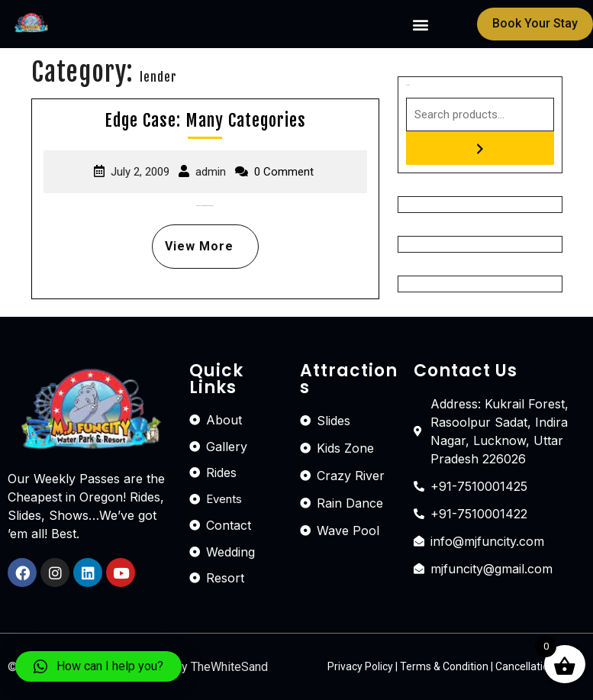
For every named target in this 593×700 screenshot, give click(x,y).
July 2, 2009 (140, 172)
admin (211, 172)
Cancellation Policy (540, 666)
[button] (421, 24)
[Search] (480, 148)
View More (193, 239)
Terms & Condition (444, 666)
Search (408, 85)
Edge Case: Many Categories (205, 120)
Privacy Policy (360, 666)
